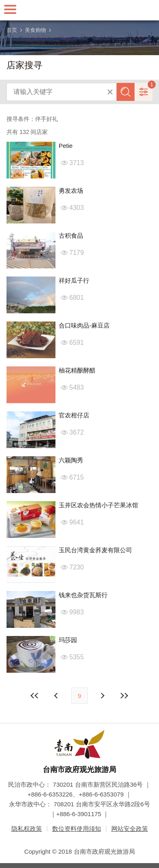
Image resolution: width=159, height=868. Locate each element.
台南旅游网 (79, 10)
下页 (57, 696)
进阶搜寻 (144, 92)
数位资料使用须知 (77, 829)
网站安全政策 (130, 829)
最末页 (124, 696)
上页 (102, 696)
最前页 (35, 696)
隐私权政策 (27, 829)
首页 (12, 30)
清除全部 (110, 92)
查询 (126, 92)
